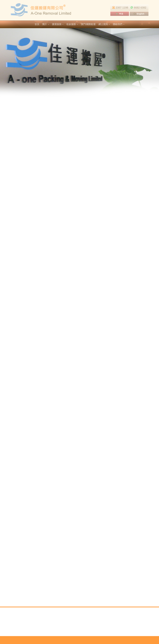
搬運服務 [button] (58, 24)
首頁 (37, 24)
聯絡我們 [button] (119, 24)
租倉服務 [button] (72, 24)
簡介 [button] (46, 24)
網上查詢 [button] (104, 24)
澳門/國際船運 (88, 24)
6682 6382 (138, 8)
